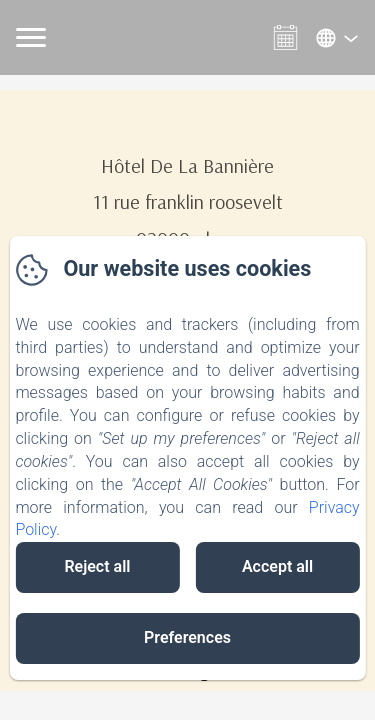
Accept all (277, 566)
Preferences (187, 637)
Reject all (97, 566)
